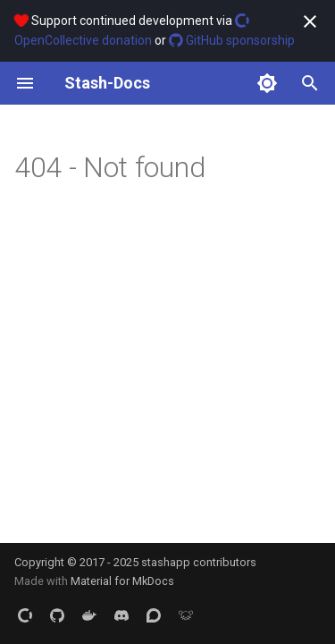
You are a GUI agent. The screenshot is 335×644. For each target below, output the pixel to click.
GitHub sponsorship (232, 40)
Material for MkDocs (122, 581)
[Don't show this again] (310, 21)
